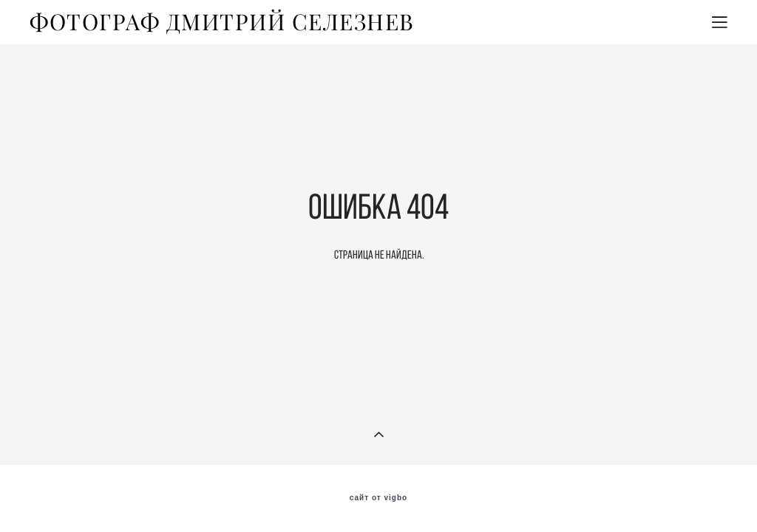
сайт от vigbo (378, 498)
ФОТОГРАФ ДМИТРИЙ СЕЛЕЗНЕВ (222, 22)
